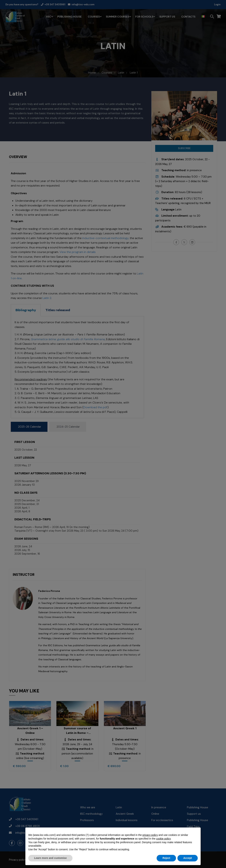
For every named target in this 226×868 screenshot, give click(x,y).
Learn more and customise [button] (50, 858)
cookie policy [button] (163, 839)
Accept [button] (188, 858)
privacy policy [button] (150, 835)
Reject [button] (166, 858)
